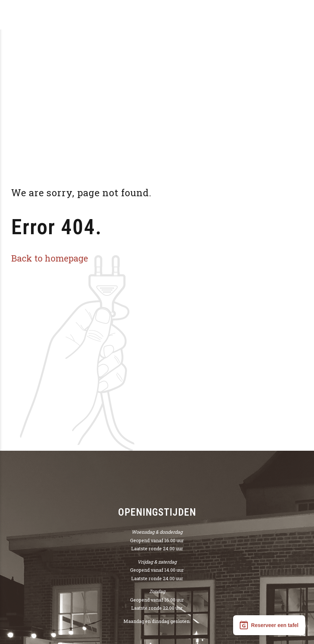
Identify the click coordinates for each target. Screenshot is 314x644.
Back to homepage (50, 258)
